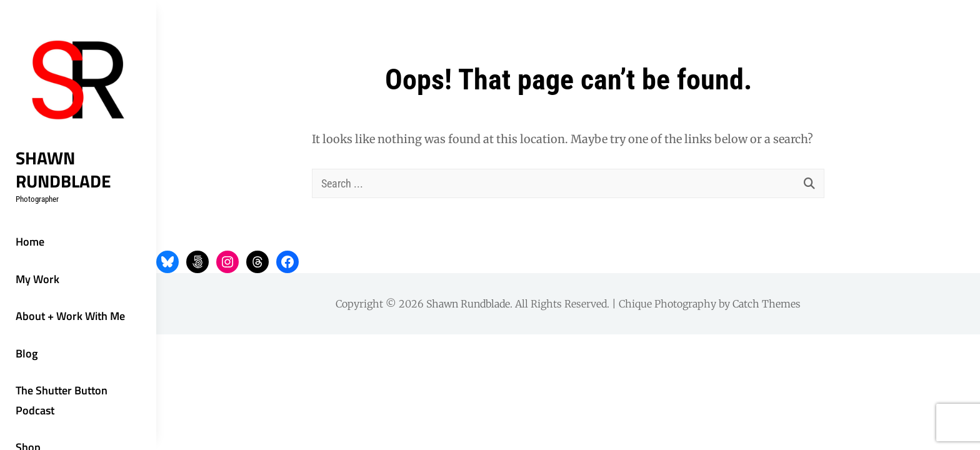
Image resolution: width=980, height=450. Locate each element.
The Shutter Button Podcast (62, 400)
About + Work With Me (70, 316)
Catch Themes (767, 304)
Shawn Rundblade (63, 169)
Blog (27, 353)
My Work (37, 279)
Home (30, 242)
